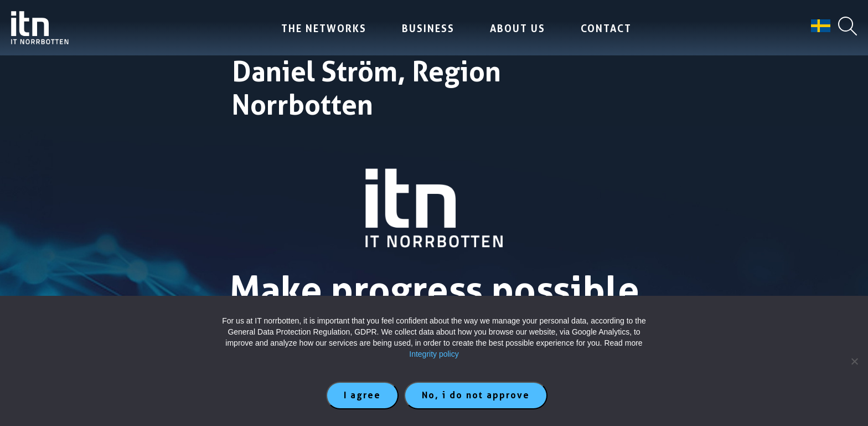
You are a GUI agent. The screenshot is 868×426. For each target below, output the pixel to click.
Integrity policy (434, 354)
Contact (606, 29)
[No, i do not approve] (854, 361)
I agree (362, 395)
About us (518, 29)
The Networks (324, 29)
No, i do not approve (476, 395)
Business (428, 29)
